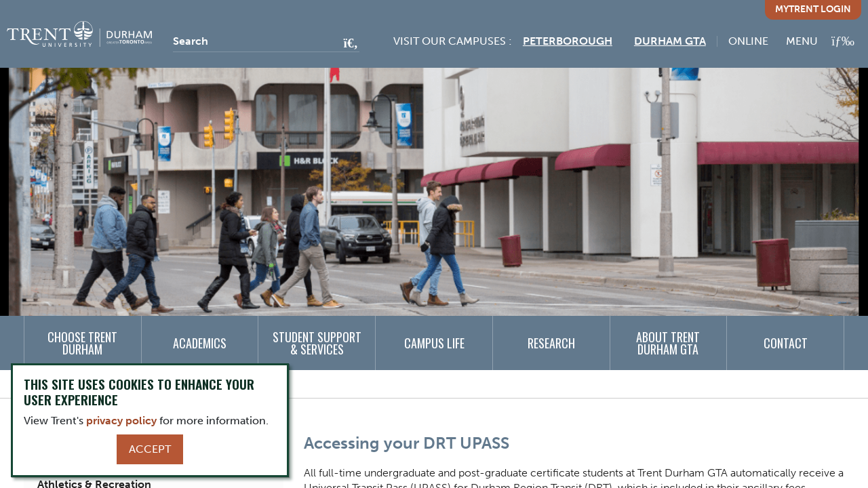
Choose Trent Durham (82, 343)
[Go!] (347, 44)
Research (551, 343)
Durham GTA (670, 41)
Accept (150, 449)
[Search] (266, 41)
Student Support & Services (317, 343)
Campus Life (434, 343)
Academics (200, 343)
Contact (786, 343)
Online (748, 41)
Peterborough (568, 41)
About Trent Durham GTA (668, 343)
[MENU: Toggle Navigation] (820, 41)
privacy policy (121, 421)
